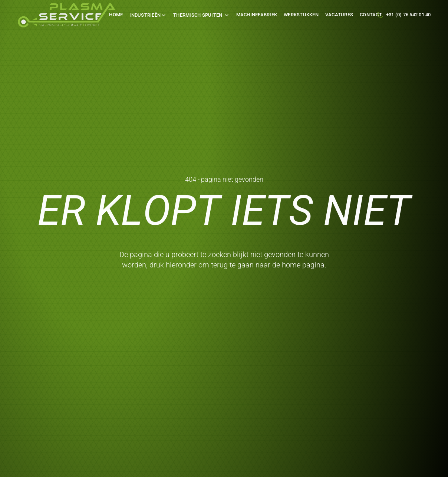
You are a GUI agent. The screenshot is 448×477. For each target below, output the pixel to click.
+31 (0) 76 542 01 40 (409, 15)
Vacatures (339, 15)
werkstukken (301, 15)
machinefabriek (257, 15)
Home (116, 15)
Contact (371, 15)
